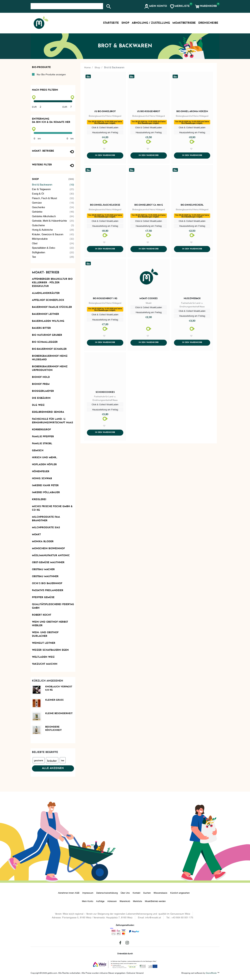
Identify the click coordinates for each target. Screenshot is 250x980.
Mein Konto (88, 901)
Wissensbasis (160, 893)
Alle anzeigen (53, 768)
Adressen (112, 901)
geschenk (39, 760)
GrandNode (211, 973)
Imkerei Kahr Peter (45, 486)
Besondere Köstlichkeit (53, 729)
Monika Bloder (43, 542)
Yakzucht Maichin (45, 664)
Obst (53, 243)
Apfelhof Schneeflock (48, 300)
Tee (53, 257)
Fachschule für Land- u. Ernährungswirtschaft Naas (52, 421)
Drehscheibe (208, 23)
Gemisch (38, 451)
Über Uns (125, 893)
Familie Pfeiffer (43, 437)
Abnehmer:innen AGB (69, 893)
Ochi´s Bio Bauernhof (47, 584)
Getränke (53, 211)
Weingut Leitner (44, 643)
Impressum (88, 893)
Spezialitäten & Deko (53, 248)
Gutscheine (53, 225)
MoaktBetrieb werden (155, 901)
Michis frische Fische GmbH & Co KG (52, 508)
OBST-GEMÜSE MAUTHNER (48, 563)
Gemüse (53, 202)
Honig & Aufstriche (53, 230)
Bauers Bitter (41, 328)
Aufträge (100, 901)
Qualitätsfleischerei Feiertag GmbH (53, 606)
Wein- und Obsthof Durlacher (45, 634)
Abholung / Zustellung (151, 23)
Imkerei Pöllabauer (46, 493)
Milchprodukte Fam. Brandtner (46, 519)
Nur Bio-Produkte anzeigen (51, 74)
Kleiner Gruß (54, 700)
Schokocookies (105, 405)
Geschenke (53, 207)
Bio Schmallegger (45, 342)
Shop (53, 179)
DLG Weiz (38, 405)
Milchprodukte (53, 239)
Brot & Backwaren (53, 184)
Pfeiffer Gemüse (43, 597)
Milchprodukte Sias (46, 528)
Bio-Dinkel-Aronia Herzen (192, 111)
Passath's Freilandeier (48, 591)
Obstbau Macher (43, 570)
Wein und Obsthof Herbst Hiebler (50, 624)
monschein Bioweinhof (48, 549)
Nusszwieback (192, 307)
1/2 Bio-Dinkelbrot (105, 111)
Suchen (147, 893)
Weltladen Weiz (43, 657)
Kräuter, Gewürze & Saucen (53, 234)
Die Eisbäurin (41, 398)
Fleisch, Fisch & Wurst (53, 198)
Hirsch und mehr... (45, 458)
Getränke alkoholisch (53, 216)
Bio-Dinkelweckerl (192, 209)
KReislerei (39, 500)
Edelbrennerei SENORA (48, 412)
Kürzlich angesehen (180, 893)
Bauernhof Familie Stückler (52, 307)
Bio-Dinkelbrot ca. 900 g (149, 209)
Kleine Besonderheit (59, 713)
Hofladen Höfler (44, 465)
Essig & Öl (53, 193)
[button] (156, 6)
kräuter (52, 760)
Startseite (111, 23)
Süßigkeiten (53, 252)
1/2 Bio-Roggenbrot (149, 111)
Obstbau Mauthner (45, 577)
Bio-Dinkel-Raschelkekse (105, 209)
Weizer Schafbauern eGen (50, 650)
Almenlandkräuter (46, 293)
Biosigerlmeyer (43, 391)
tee (63, 760)
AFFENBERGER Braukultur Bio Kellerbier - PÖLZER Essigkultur (52, 283)
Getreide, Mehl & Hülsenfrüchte (53, 221)
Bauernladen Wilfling (48, 321)
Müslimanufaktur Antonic (51, 556)
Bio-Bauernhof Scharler (49, 349)
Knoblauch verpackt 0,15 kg (59, 688)
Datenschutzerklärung (107, 893)
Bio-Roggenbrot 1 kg (105, 307)
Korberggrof (41, 430)
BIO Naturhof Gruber (47, 335)
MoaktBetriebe (184, 23)
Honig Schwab (42, 479)
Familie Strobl (42, 444)
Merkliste (137, 901)
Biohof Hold (41, 377)
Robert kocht (42, 615)
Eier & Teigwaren (53, 189)
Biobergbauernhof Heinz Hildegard (50, 358)
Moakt (36, 535)
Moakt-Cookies (149, 307)
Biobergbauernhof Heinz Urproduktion (50, 368)
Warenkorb (125, 901)
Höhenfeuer (41, 472)
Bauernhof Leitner (45, 314)
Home (88, 67)
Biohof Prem (41, 384)
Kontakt (136, 893)
